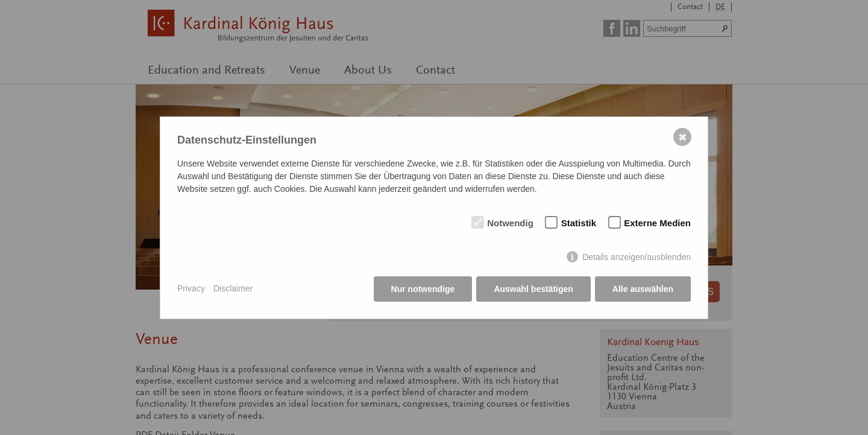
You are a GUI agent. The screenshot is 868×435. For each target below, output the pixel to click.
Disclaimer (233, 288)
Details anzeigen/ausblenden (637, 257)
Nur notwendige (423, 289)
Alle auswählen (643, 289)
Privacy (191, 288)
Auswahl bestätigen (533, 289)
